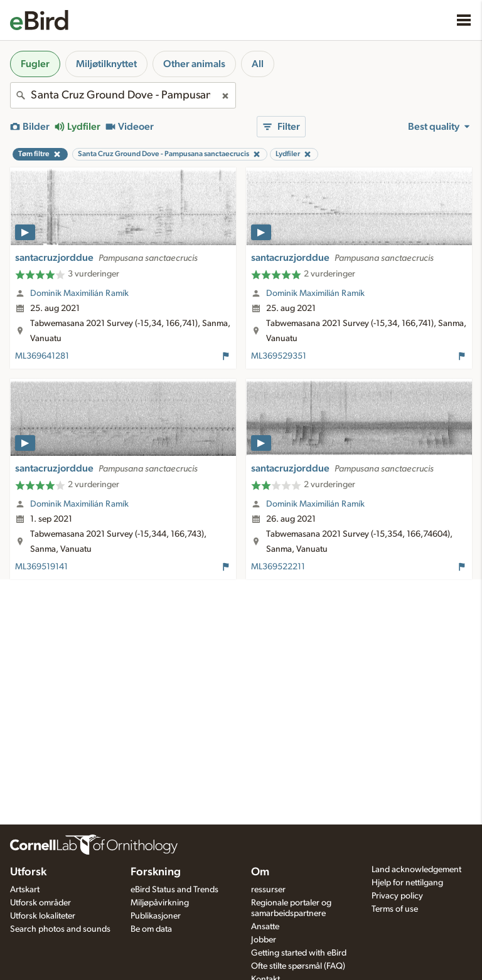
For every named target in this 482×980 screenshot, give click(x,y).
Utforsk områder (40, 903)
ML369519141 (41, 567)
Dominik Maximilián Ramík (79, 293)
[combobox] (123, 95)
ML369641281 (42, 356)
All (258, 64)
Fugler (35, 64)
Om (260, 872)
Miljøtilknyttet (106, 64)
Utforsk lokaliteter (43, 916)
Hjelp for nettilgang (407, 883)
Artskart (25, 890)
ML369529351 (279, 356)
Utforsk (28, 872)
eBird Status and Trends (174, 890)
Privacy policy (397, 896)
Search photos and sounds (60, 929)
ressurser (268, 890)
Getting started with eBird (299, 953)
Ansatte (265, 927)
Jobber (264, 940)
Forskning (156, 872)
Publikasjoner (156, 916)
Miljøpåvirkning (160, 903)
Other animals (194, 64)
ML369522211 (278, 567)
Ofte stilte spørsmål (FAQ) (298, 966)
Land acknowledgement (416, 870)
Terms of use (395, 909)
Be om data (151, 929)
